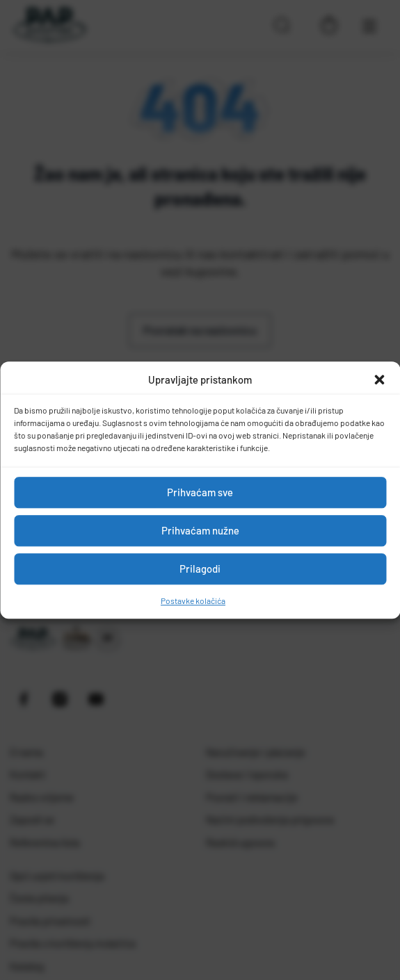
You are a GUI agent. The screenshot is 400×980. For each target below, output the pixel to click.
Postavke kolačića (193, 601)
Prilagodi (200, 569)
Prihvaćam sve (200, 492)
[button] (379, 380)
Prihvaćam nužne (200, 530)
